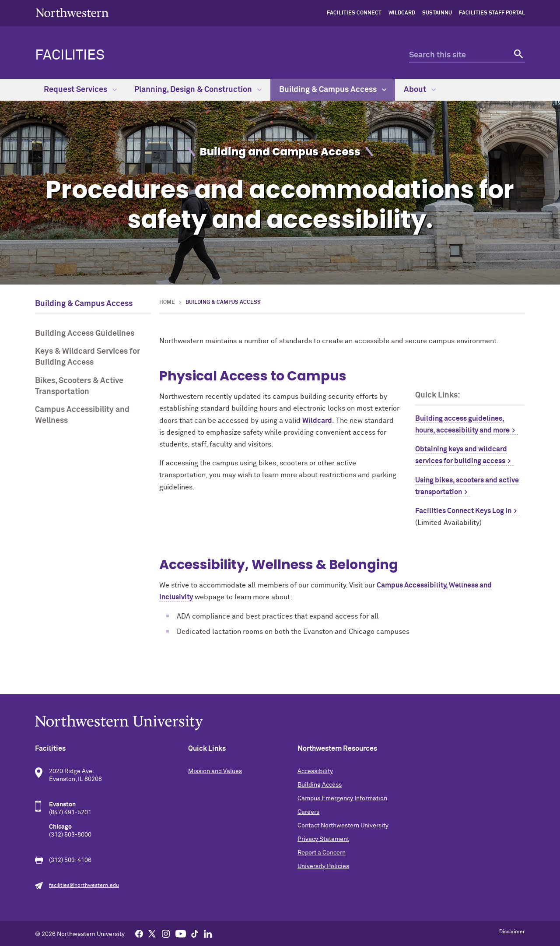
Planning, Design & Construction (198, 90)
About (420, 90)
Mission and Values (215, 771)
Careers (308, 812)
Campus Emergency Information (342, 798)
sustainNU (437, 13)
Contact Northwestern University (343, 826)
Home (167, 302)
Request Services (80, 90)
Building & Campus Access (333, 90)
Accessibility (315, 771)
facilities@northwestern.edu (84, 886)
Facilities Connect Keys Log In (463, 511)
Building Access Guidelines (85, 334)
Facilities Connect (354, 13)
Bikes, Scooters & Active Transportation (79, 386)
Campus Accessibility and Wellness (82, 415)
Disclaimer (512, 932)
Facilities (70, 56)
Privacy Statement (323, 839)
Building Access (320, 785)
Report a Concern (322, 853)
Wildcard (402, 13)
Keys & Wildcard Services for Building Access (87, 357)
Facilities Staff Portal (492, 13)
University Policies (323, 866)
